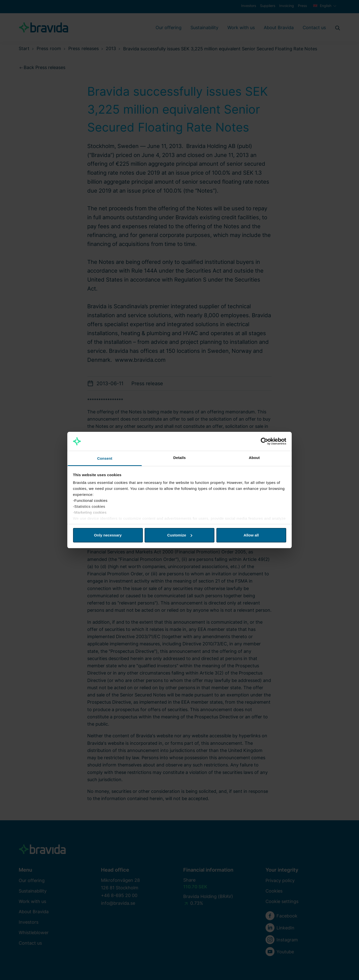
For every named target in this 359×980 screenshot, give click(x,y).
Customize (180, 535)
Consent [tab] (105, 458)
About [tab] (254, 458)
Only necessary (108, 535)
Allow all (251, 535)
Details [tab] (179, 458)
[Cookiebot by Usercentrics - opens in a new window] (264, 441)
